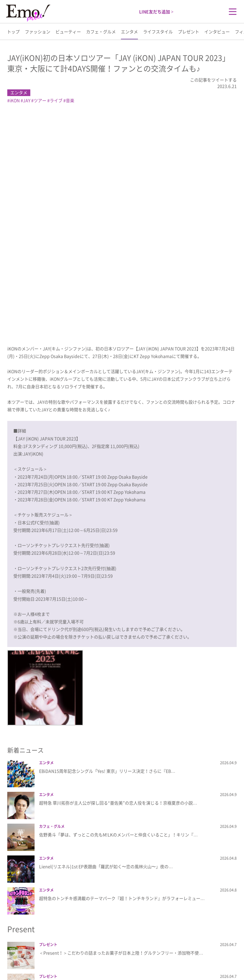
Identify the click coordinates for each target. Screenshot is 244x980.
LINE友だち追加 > (156, 12)
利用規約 (149, 956)
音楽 (70, 100)
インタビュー (217, 32)
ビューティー (68, 32)
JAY (27, 100)
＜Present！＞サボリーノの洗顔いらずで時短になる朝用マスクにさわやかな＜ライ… (121, 763)
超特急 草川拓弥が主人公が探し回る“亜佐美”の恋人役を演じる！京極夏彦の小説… (118, 581)
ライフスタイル (158, 32)
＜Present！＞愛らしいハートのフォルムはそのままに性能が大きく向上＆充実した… (121, 890)
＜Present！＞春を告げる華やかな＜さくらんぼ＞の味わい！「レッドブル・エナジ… (121, 795)
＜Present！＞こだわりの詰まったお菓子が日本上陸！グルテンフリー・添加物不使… (121, 731)
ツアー (40, 100)
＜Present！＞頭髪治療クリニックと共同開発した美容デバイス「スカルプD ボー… (119, 827)
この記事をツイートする (213, 80)
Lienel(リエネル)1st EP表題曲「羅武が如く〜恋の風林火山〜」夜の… (106, 645)
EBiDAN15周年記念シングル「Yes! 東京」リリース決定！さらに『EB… (107, 549)
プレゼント (189, 32)
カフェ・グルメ (101, 32)
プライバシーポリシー (113, 956)
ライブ (56, 100)
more (122, 916)
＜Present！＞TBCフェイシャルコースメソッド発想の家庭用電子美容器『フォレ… (119, 858)
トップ (13, 32)
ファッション (38, 32)
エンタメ (129, 32)
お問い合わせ (176, 956)
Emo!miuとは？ (71, 956)
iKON (15, 100)
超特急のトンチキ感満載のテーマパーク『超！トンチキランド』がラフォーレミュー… (122, 677)
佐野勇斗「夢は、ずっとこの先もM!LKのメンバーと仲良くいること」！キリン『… (118, 613)
